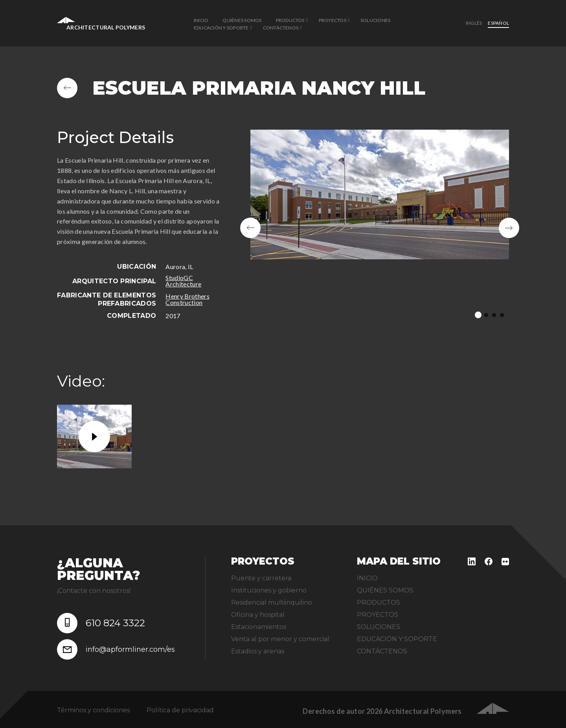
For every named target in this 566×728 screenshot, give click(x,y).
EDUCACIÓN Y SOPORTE (221, 28)
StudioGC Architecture (183, 281)
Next (509, 228)
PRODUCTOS (290, 20)
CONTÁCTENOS (281, 28)
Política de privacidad (180, 710)
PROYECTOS (333, 20)
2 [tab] (486, 315)
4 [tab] (502, 315)
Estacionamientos (259, 627)
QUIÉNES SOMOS (242, 20)
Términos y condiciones (93, 710)
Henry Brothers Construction (187, 299)
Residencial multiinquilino (272, 602)
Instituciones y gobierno (269, 590)
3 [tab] (494, 315)
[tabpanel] (380, 228)
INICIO (201, 20)
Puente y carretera (261, 578)
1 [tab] (478, 315)
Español (498, 23)
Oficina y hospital (258, 615)
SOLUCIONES (375, 20)
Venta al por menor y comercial (280, 639)
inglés (474, 23)
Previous (250, 228)
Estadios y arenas (258, 651)
